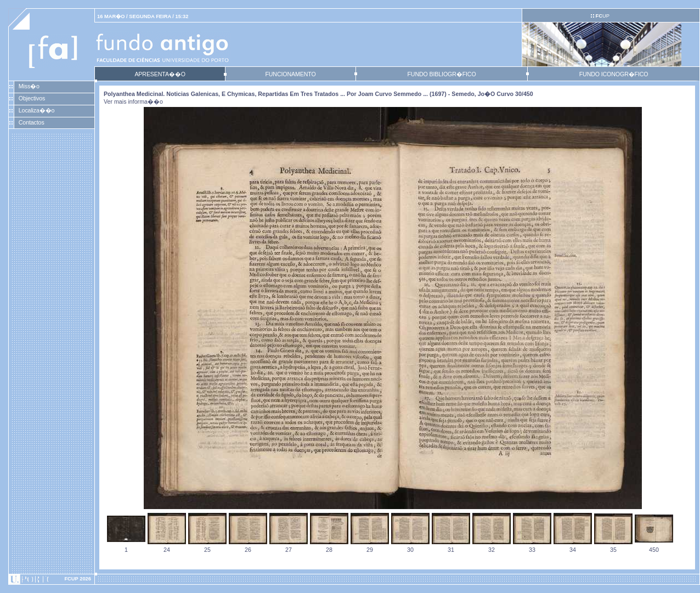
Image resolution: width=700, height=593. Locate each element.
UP (602, 16)
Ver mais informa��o (133, 101)
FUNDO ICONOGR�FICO (614, 74)
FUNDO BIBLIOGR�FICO (441, 74)
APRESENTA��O (160, 74)
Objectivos (32, 98)
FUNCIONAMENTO (290, 74)
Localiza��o (37, 110)
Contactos (32, 122)
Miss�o (29, 86)
